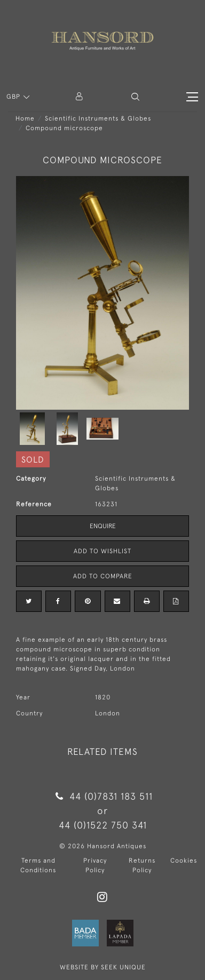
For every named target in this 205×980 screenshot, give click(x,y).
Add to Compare (103, 576)
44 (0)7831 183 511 (102, 796)
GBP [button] (14, 97)
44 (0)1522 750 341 (103, 825)
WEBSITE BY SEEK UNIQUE (103, 967)
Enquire (103, 526)
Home (25, 118)
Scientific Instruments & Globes (98, 118)
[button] (135, 97)
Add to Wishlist (102, 551)
